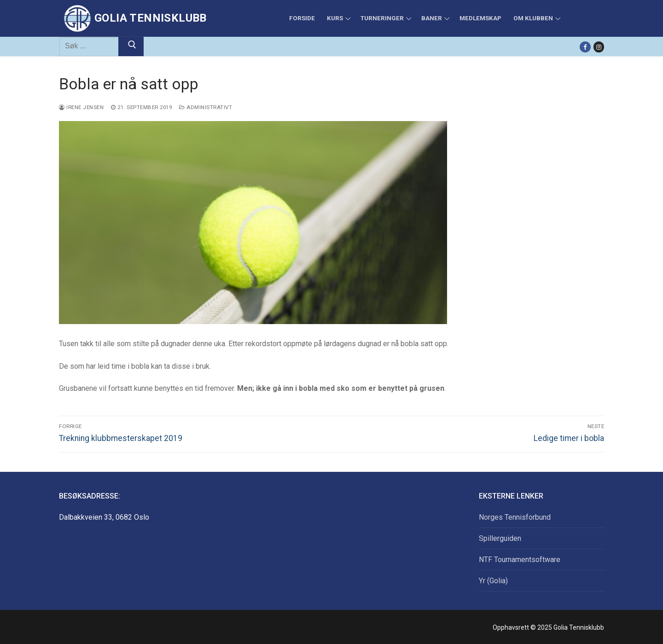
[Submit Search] (131, 46)
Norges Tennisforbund (515, 517)
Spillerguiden (500, 538)
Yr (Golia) (493, 581)
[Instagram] (599, 47)
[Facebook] (585, 47)
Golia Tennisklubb (151, 18)
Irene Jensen (81, 107)
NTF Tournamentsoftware (520, 560)
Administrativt (206, 107)
